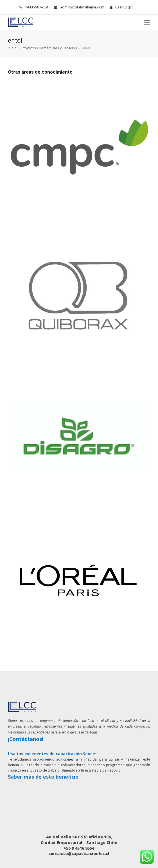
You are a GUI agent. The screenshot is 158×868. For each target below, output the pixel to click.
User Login (124, 7)
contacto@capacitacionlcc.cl (79, 853)
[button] (147, 22)
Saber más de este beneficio (43, 777)
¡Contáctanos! (26, 739)
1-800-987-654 (37, 7)
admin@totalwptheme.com (82, 7)
